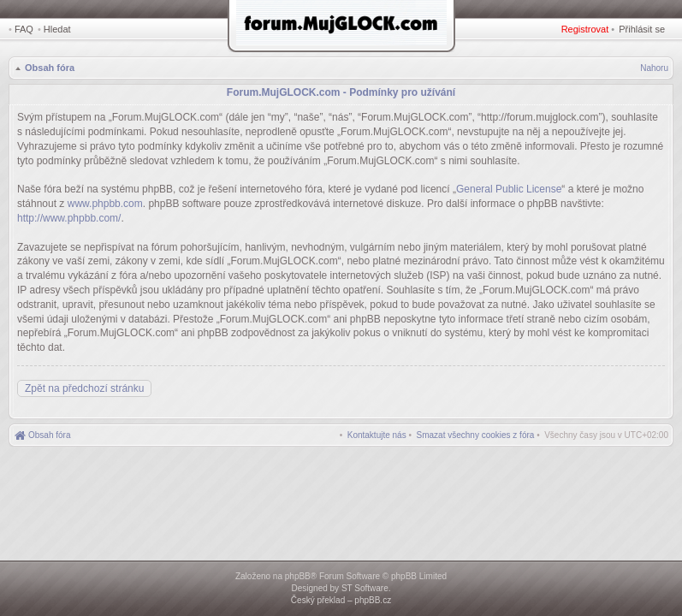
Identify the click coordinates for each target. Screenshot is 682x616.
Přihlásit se (642, 29)
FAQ (24, 29)
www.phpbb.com (105, 204)
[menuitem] (476, 435)
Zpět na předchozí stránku (84, 388)
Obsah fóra (50, 68)
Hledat (57, 29)
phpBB (298, 576)
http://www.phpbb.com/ (69, 218)
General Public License (509, 189)
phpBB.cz (373, 600)
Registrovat (585, 29)
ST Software (365, 588)
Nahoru (654, 68)
